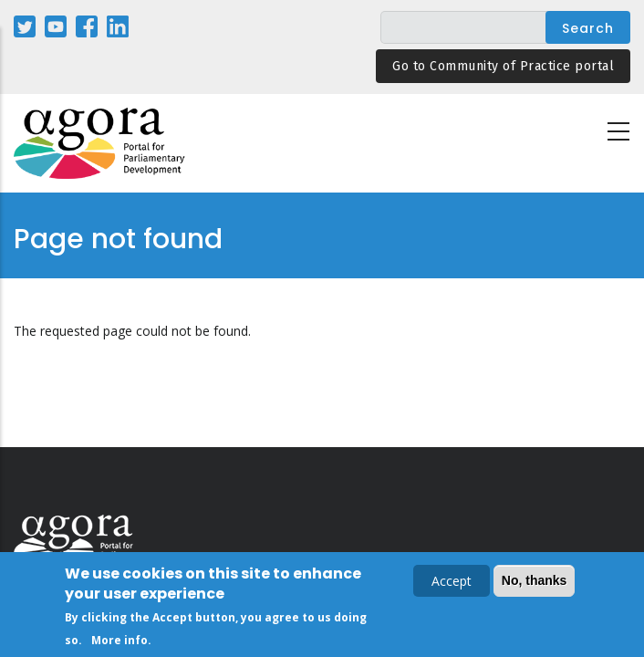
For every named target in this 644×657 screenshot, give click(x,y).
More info (119, 643)
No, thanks (535, 583)
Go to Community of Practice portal (503, 66)
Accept (452, 584)
